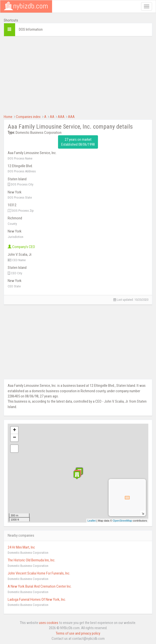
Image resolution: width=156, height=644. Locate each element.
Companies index (28, 117)
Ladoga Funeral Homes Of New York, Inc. (37, 599)
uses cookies (49, 623)
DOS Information (31, 29)
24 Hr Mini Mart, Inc (21, 547)
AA (52, 117)
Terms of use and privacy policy (78, 633)
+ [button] (15, 430)
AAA (61, 117)
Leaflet (92, 521)
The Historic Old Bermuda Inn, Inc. (31, 560)
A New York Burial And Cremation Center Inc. (40, 586)
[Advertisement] (78, 75)
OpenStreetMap (123, 521)
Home (8, 117)
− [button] (15, 438)
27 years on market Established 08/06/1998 (78, 142)
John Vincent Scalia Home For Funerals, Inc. (39, 573)
